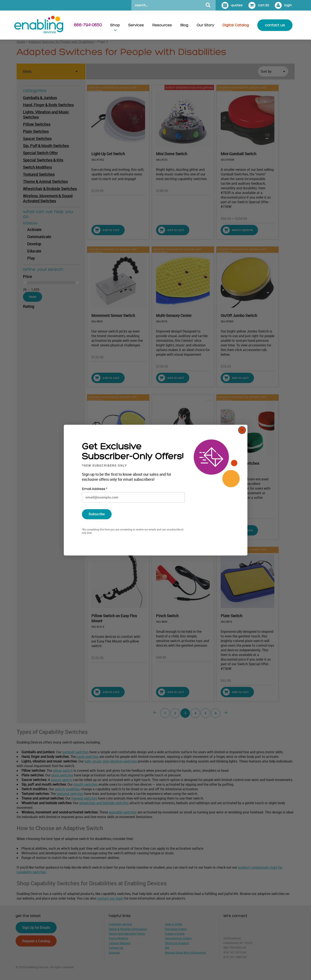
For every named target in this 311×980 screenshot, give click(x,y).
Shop (115, 25)
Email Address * (94, 489)
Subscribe (97, 514)
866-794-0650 (88, 25)
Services (136, 25)
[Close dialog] (242, 430)
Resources (162, 25)
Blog (184, 25)
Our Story (205, 25)
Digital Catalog (236, 25)
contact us (275, 25)
